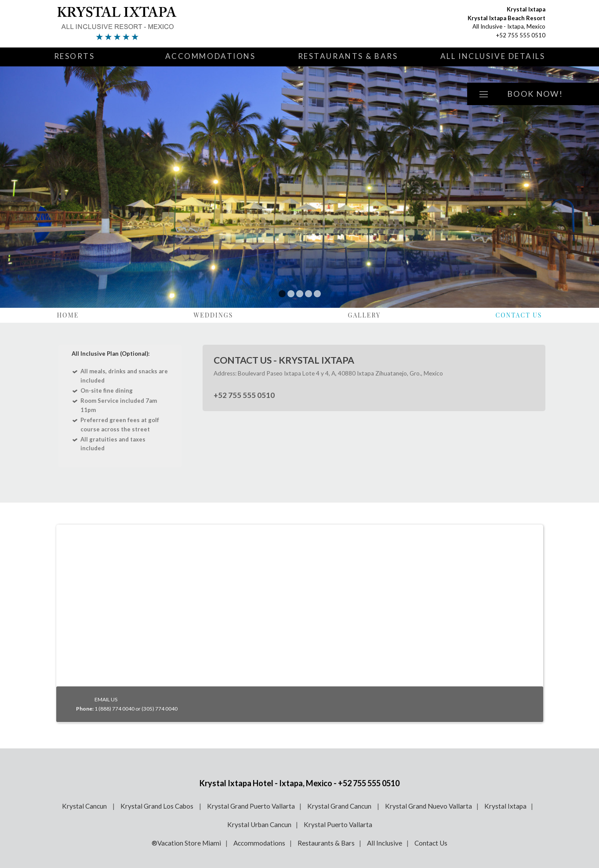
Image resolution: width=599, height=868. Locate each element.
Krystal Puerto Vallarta (338, 824)
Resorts (74, 56)
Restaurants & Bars (348, 56)
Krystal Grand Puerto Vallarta (251, 806)
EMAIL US (106, 699)
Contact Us (519, 315)
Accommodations (211, 56)
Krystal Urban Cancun (259, 824)
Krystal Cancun (85, 806)
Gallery (365, 315)
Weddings (213, 315)
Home (68, 315)
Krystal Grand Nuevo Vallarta (428, 806)
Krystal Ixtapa (505, 806)
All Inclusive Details (493, 56)
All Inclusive (385, 843)
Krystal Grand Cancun (340, 806)
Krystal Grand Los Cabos (158, 806)
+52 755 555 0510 (521, 35)
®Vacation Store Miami (186, 843)
